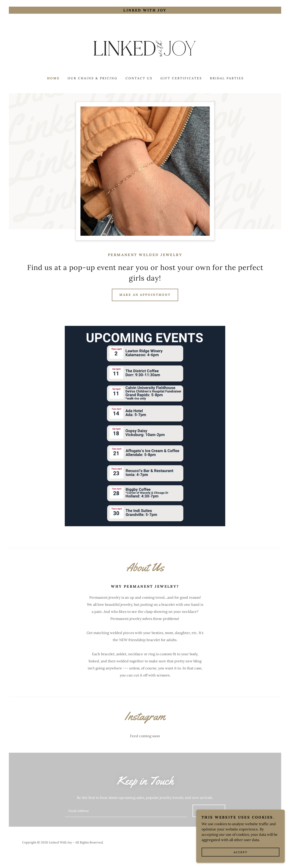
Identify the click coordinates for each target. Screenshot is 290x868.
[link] (145, 48)
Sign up (209, 811)
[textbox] (126, 811)
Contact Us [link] (139, 78)
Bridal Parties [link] (227, 78)
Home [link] (53, 78)
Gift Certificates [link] (181, 78)
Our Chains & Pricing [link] (93, 78)
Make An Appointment (145, 295)
